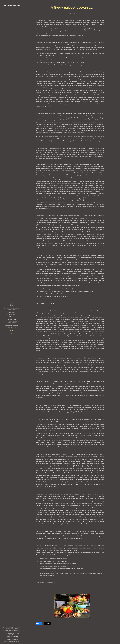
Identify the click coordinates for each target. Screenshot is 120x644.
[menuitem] (12, 305)
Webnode (17, 642)
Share (39, 623)
